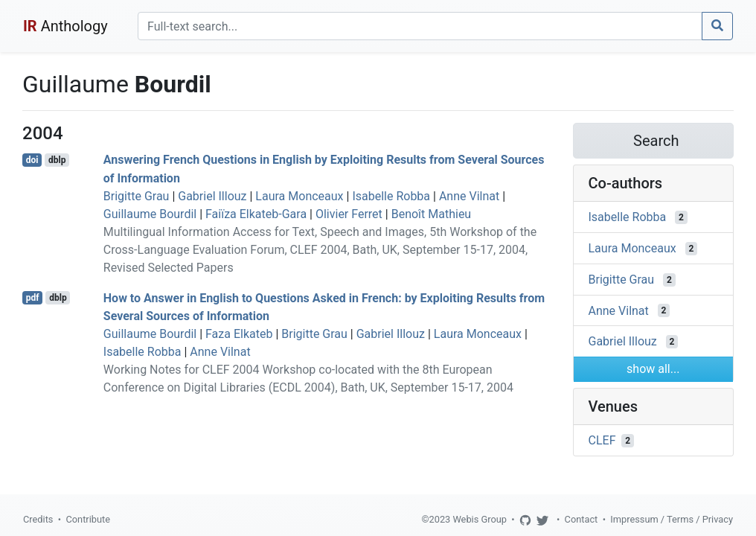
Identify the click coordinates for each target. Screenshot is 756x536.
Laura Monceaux (299, 196)
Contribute (88, 519)
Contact (582, 519)
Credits (38, 519)
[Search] (420, 26)
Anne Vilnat (469, 196)
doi (32, 160)
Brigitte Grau (137, 196)
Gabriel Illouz (212, 196)
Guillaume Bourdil (150, 214)
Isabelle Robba (391, 196)
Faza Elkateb (239, 334)
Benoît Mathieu (432, 214)
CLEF (602, 440)
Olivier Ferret (349, 214)
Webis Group (480, 519)
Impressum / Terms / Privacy (672, 519)
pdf (33, 298)
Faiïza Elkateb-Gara (256, 214)
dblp (57, 160)
